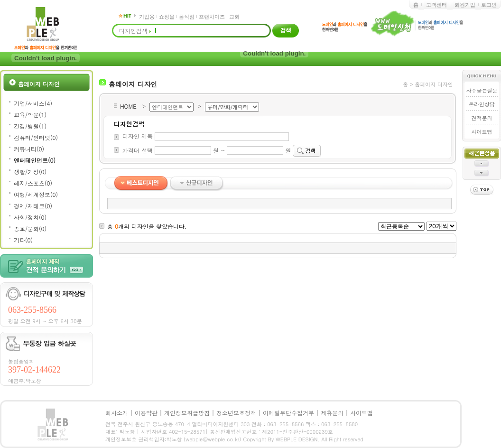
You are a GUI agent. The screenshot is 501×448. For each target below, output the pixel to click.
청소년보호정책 (236, 413)
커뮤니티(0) (29, 149)
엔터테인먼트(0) (35, 160)
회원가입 (465, 5)
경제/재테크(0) (33, 206)
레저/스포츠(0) (33, 183)
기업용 (147, 17)
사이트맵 (482, 132)
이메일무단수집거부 (288, 413)
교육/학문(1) (30, 115)
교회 (234, 17)
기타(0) (23, 240)
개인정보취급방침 (187, 413)
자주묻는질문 (482, 90)
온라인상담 (482, 104)
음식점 (187, 17)
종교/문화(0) (30, 229)
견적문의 (482, 118)
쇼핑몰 (167, 17)
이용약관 (146, 413)
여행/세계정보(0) (36, 194)
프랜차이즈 (212, 17)
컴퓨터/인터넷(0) (36, 137)
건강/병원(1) (30, 126)
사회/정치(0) (30, 217)
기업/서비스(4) (33, 103)
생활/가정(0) (30, 172)
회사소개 (117, 413)
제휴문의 (332, 413)
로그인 (489, 5)
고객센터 (436, 5)
